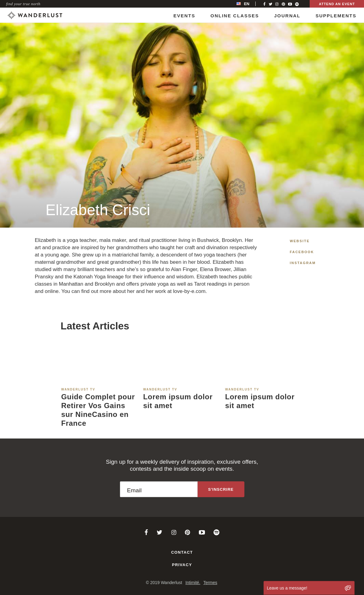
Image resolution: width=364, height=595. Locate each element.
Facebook (302, 252)
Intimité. (193, 583)
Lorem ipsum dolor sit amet (178, 401)
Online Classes (235, 16)
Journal (287, 16)
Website (300, 241)
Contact (182, 552)
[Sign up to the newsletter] (221, 489)
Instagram (303, 263)
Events (184, 16)
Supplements (336, 16)
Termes (210, 583)
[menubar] (249, 4)
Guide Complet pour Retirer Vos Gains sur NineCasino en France (98, 410)
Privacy (182, 565)
